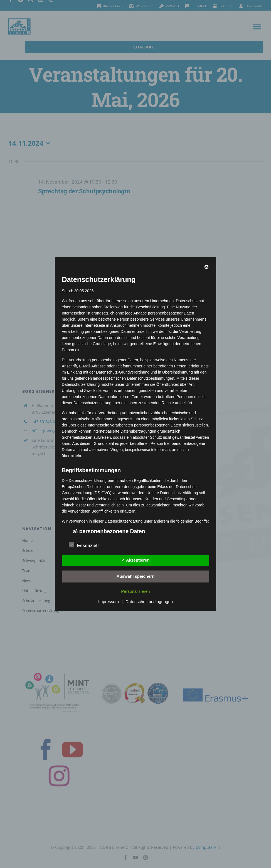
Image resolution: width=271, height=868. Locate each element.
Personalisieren (135, 591)
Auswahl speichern (136, 576)
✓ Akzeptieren (135, 560)
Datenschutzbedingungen (149, 602)
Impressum (109, 602)
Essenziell (84, 545)
